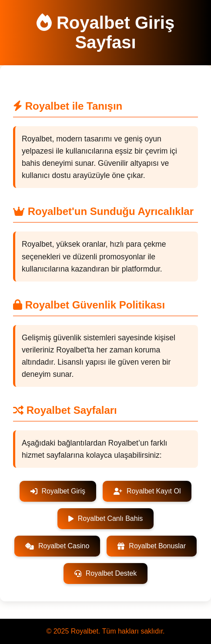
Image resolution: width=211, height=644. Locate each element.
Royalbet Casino (57, 546)
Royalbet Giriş (58, 491)
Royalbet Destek (105, 573)
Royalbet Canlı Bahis (105, 518)
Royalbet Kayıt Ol (147, 491)
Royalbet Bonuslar (152, 546)
